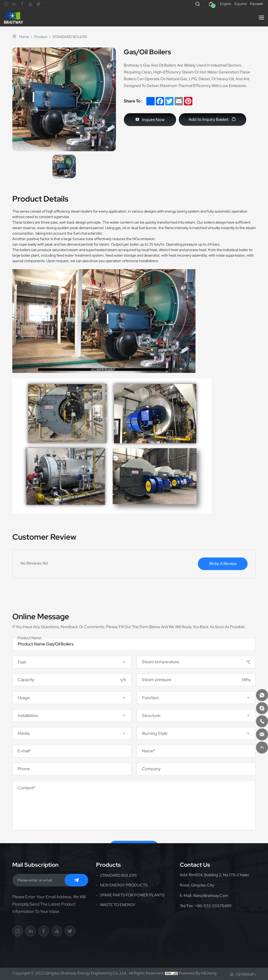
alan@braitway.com (211, 896)
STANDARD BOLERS (70, 37)
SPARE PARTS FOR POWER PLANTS (132, 895)
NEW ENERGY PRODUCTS (124, 885)
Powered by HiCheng (198, 973)
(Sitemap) (246, 974)
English (226, 4)
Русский (256, 4)
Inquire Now (153, 120)
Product (41, 37)
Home (24, 37)
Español (241, 4)
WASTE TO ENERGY (118, 905)
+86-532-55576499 (213, 906)
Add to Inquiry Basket (208, 119)
